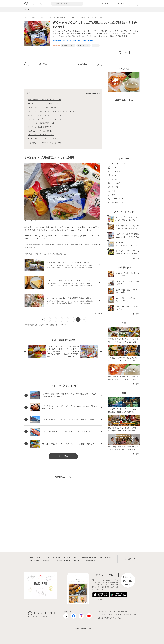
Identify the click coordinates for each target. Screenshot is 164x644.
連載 (38, 561)
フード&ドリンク (105, 558)
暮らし (76, 558)
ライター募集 (116, 611)
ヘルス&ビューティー (89, 558)
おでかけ (67, 558)
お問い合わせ (125, 611)
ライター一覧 (108, 611)
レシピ (47, 558)
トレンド (113, 4)
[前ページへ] (42, 319)
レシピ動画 (104, 4)
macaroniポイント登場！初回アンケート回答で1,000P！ (74, 41)
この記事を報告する (97, 313)
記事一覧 (100, 611)
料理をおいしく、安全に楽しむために (127, 615)
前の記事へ (44, 64)
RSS (114, 615)
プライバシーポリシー (116, 618)
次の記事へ (83, 64)
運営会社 (100, 618)
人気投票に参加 (90, 561)
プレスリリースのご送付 (105, 615)
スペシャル (77, 561)
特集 (31, 561)
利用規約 (106, 618)
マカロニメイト (48, 561)
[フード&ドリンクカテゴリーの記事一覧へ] (56, 45)
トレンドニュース (36, 558)
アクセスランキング (63, 561)
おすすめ (121, 4)
